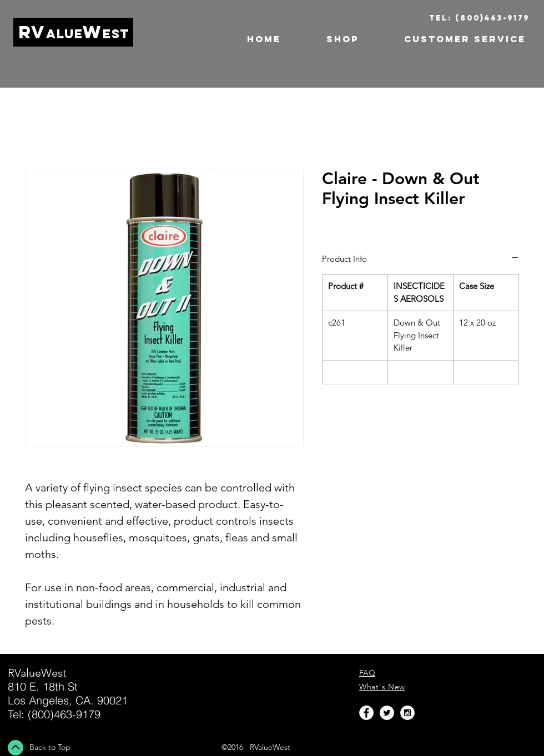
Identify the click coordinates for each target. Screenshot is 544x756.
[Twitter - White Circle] (387, 713)
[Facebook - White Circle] (366, 713)
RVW (74, 32)
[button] (328, 39)
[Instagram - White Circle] (407, 713)
